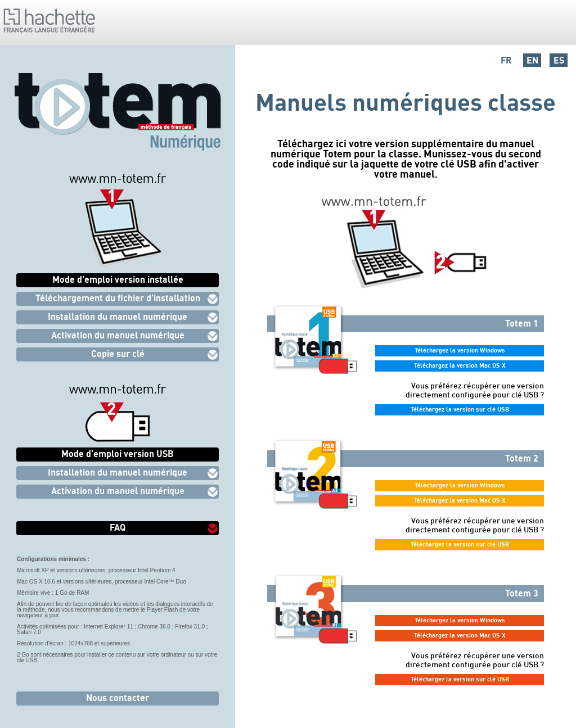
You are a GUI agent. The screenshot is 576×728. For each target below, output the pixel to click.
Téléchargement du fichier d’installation (118, 298)
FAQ (118, 527)
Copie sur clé (118, 354)
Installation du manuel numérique (118, 316)
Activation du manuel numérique (118, 335)
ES (559, 60)
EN (532, 60)
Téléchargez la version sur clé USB (460, 409)
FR (506, 60)
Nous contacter (118, 698)
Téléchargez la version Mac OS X (460, 365)
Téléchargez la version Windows (460, 350)
